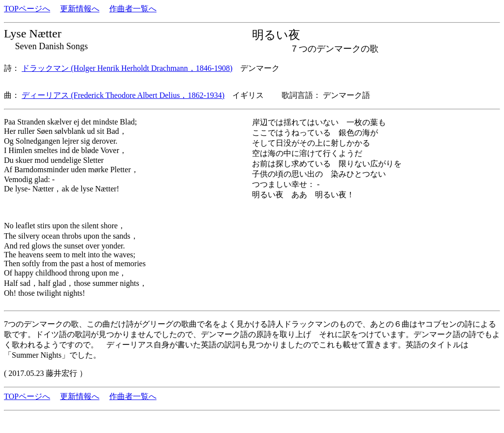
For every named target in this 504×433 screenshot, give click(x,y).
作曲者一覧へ (133, 9)
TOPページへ (27, 9)
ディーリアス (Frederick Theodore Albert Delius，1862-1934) (123, 95)
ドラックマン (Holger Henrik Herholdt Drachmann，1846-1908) (127, 68)
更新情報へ (80, 9)
